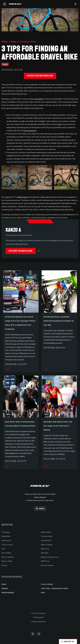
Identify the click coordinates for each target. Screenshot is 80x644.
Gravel (5, 588)
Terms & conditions (38, 613)
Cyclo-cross (47, 584)
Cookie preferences (39, 621)
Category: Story (28, 42)
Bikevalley (45, 553)
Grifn (43, 121)
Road (4, 584)
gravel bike (38, 99)
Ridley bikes (6, 536)
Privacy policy (38, 617)
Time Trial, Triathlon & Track (55, 588)
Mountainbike (8, 592)
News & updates (8, 557)
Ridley (5, 42)
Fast (59, 124)
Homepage (6, 532)
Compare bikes (47, 536)
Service (4, 565)
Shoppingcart (46, 540)
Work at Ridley (7, 561)
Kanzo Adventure (30, 130)
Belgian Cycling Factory (50, 557)
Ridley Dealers (46, 532)
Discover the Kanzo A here (25, 251)
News (14, 42)
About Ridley (6, 553)
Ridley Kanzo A (23, 197)
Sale (3, 549)
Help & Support (47, 544)
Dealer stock (6, 540)
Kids (43, 592)
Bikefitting (45, 549)
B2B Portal (45, 561)
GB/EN (40, 509)
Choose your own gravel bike (40, 76)
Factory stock (7, 544)
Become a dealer (47, 565)
